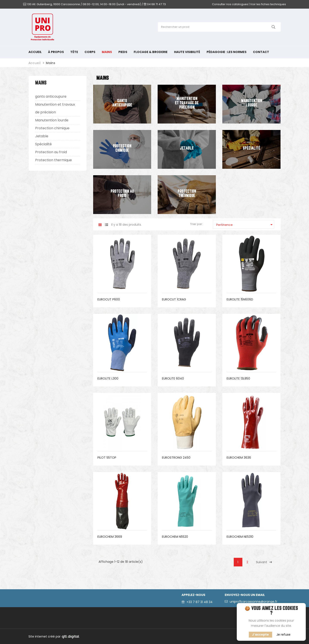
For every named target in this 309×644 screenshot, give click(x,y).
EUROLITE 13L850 (238, 378)
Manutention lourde (52, 120)
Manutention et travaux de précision (55, 108)
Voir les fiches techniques (268, 4)
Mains (41, 83)
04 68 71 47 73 (155, 4)
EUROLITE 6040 (173, 378)
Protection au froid (51, 152)
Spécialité (43, 144)
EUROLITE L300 (108, 378)
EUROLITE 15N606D (240, 299)
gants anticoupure (51, 96)
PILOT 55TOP (107, 458)
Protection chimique (52, 128)
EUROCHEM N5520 (175, 537)
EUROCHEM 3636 (239, 458)
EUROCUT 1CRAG (174, 299)
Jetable (42, 136)
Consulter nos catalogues (230, 4)
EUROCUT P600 (109, 299)
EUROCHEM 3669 (110, 537)
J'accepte (260, 635)
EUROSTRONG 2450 (176, 458)
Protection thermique (53, 160)
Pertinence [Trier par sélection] (245, 225)
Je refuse (283, 635)
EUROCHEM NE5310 (240, 537)
